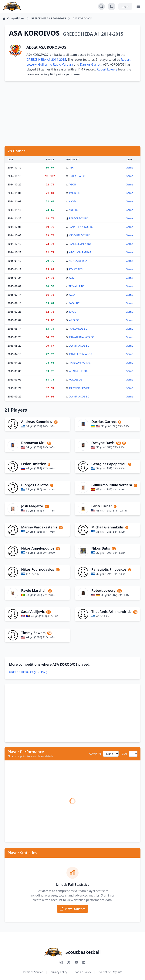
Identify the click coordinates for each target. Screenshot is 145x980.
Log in (125, 6)
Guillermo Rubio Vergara (56, 64)
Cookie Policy (83, 972)
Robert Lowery (107, 69)
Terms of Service (33, 972)
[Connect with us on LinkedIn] (84, 962)
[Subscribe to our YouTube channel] (76, 962)
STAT (124, 754)
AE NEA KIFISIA (78, 261)
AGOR (72, 184)
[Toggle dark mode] (112, 6)
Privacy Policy (59, 972)
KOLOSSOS (76, 269)
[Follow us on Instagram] (61, 962)
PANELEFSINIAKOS (80, 244)
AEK (71, 167)
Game (129, 167)
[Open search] (101, 6)
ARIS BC (74, 210)
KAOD (72, 201)
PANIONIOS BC (78, 218)
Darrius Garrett (91, 64)
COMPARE (95, 754)
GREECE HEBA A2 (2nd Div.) (28, 672)
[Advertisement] (72, 114)
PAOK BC (75, 193)
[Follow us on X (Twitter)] (69, 962)
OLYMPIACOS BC (79, 235)
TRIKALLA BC (77, 176)
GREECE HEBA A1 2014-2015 (46, 60)
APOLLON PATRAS (80, 252)
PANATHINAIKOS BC (81, 227)
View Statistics (72, 909)
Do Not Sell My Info (110, 972)
